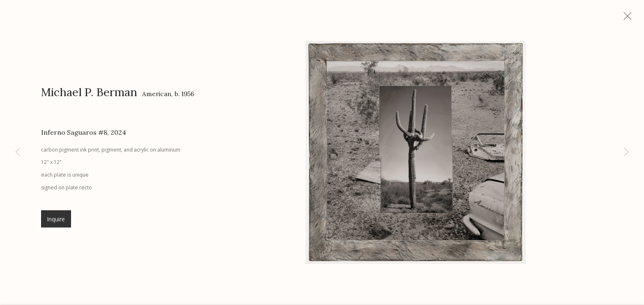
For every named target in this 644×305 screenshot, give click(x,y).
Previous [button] (18, 152)
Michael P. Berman (89, 95)
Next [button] (626, 152)
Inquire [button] (56, 223)
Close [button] (629, 18)
